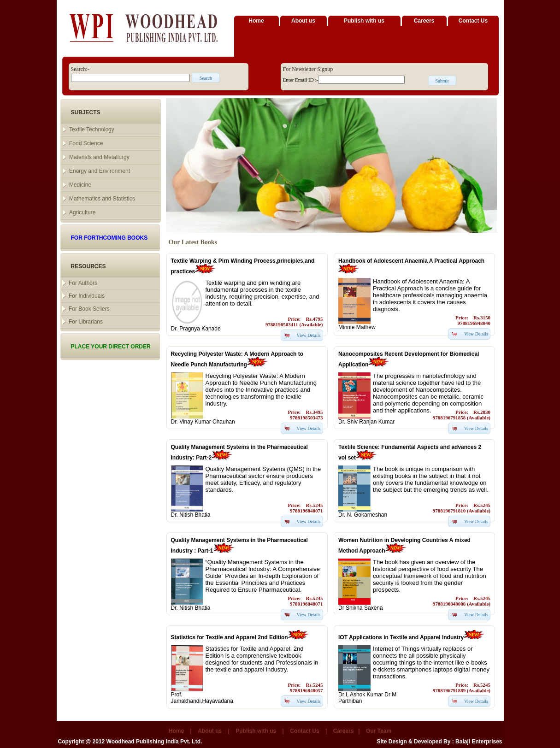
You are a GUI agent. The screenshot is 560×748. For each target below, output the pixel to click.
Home (256, 21)
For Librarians (86, 322)
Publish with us (364, 21)
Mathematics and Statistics (102, 199)
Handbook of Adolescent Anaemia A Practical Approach (411, 261)
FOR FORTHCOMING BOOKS (109, 238)
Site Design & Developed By (413, 742)
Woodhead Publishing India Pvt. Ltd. (154, 742)
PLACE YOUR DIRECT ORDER (111, 347)
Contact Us (473, 21)
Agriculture (82, 212)
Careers (424, 21)
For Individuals (87, 296)
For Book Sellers (89, 309)
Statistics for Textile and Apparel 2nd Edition (230, 637)
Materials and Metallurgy (99, 157)
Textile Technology (92, 130)
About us (303, 21)
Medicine (80, 185)
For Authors (83, 283)
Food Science (86, 143)
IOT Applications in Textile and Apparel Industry (401, 637)
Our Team (379, 731)
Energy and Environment (100, 171)
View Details (309, 335)
